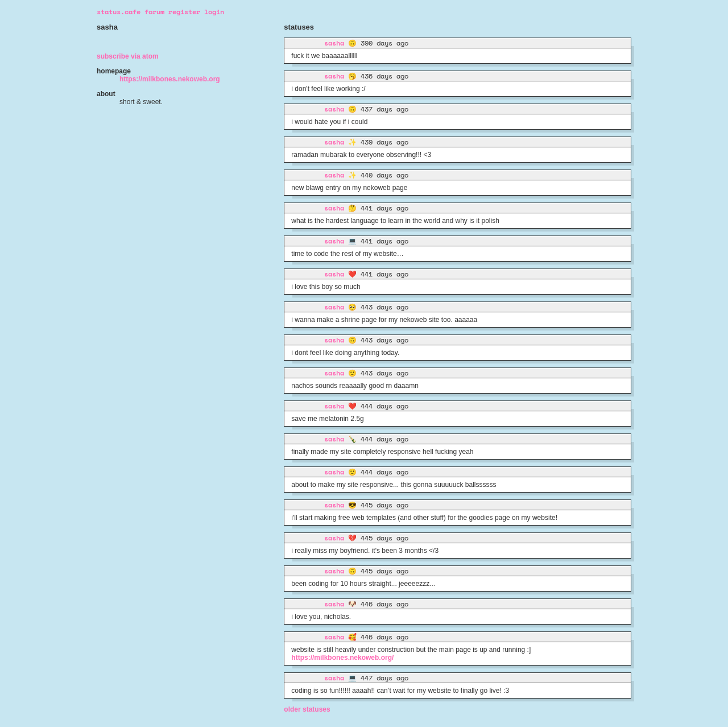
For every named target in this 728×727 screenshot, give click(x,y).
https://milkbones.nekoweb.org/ (342, 658)
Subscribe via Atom (128, 56)
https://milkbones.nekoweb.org (170, 79)
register (184, 12)
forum (154, 12)
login (214, 12)
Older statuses (307, 709)
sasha (334, 43)
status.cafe (119, 12)
